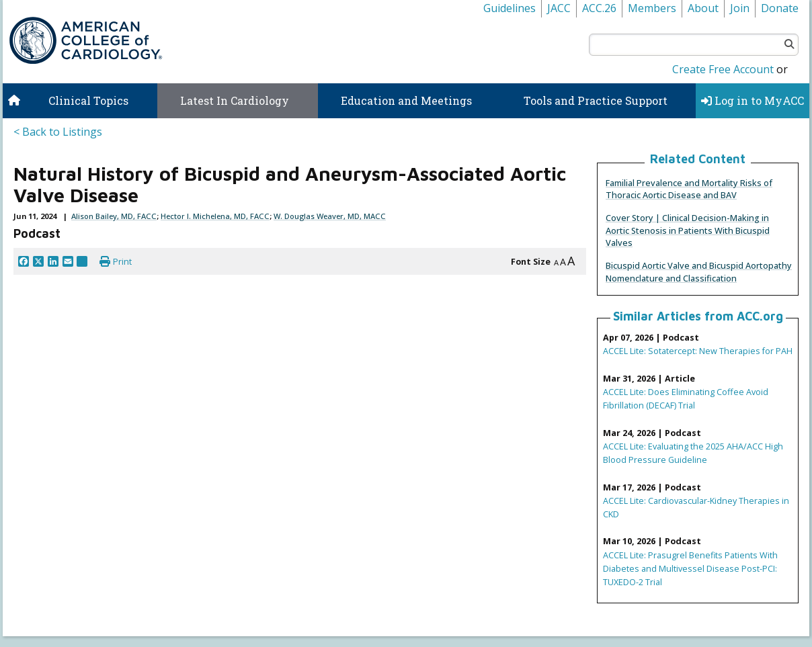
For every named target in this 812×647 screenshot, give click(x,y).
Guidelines (510, 8)
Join (740, 8)
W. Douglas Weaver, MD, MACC (330, 216)
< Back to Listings (58, 132)
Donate (780, 8)
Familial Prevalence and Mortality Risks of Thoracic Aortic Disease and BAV (689, 189)
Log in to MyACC (753, 100)
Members (652, 8)
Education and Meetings (406, 100)
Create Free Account (723, 69)
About (703, 8)
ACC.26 (599, 8)
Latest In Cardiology (235, 100)
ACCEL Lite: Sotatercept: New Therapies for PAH (698, 351)
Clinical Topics (88, 100)
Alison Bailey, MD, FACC (114, 216)
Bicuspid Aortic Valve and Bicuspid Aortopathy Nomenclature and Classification (699, 271)
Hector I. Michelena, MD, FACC (215, 216)
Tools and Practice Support (596, 100)
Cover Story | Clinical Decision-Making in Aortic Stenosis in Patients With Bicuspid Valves (688, 230)
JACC (559, 8)
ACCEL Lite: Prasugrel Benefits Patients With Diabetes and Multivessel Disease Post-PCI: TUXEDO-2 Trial (690, 568)
